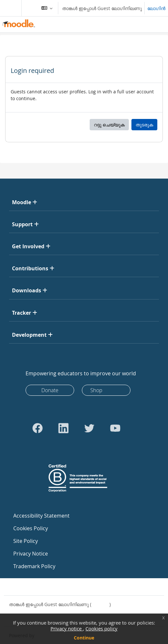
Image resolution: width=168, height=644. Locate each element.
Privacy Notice (31, 554)
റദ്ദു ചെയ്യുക (109, 125)
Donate (50, 390)
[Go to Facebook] (38, 428)
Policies (17, 611)
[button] (47, 8)
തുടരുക (144, 125)
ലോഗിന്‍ (156, 8)
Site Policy (26, 541)
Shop (96, 390)
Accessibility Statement (41, 516)
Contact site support (35, 587)
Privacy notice (67, 628)
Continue (84, 638)
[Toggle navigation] (9, 8)
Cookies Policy (31, 528)
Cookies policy (101, 628)
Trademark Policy (34, 566)
